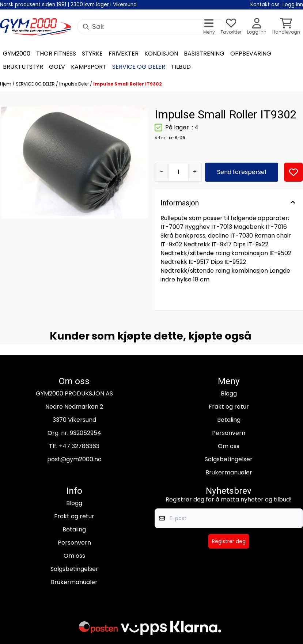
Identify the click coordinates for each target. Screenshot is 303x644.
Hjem (6, 84)
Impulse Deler (75, 84)
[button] (293, 172)
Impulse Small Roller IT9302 (128, 84)
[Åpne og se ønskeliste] (231, 27)
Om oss (229, 446)
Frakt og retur (229, 407)
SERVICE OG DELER (36, 84)
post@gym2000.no (74, 459)
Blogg (229, 393)
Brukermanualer (229, 472)
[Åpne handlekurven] (286, 27)
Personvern (229, 433)
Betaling (229, 420)
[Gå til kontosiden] (257, 27)
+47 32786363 (79, 446)
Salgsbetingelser (229, 459)
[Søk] (151, 27)
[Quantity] (178, 172)
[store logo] (36, 27)
